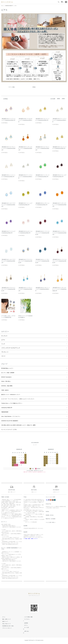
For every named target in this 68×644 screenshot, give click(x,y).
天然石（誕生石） (6, 392)
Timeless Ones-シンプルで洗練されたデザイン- (14, 407)
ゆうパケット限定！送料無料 (9, 374)
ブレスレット (5, 352)
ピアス (17, 6)
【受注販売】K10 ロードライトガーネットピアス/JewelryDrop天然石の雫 (42, 233)
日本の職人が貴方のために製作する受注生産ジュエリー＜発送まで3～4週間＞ (22, 430)
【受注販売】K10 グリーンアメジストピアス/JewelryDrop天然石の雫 (59, 120)
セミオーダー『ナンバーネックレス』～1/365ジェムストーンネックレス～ (21, 402)
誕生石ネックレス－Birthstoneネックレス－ (13, 397)
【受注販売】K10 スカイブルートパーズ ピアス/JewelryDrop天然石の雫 (8, 148)
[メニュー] (66, 2)
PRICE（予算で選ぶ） (7, 383)
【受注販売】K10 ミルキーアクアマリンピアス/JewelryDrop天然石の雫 (8, 205)
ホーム (3, 6)
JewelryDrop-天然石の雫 (10, 6)
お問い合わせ (26, 634)
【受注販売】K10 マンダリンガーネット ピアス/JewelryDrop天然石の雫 (59, 205)
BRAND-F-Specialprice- (8, 378)
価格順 (59, 99)
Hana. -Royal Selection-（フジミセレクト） (13, 421)
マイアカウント (26, 625)
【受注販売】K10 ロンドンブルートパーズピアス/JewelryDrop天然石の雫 (42, 261)
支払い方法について (6, 629)
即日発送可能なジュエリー (8, 369)
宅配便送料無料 (6, 416)
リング (3, 344)
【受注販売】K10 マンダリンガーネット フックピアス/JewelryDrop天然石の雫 (59, 289)
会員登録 (25, 627)
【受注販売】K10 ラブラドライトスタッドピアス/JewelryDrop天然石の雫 (25, 261)
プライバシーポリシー (6, 634)
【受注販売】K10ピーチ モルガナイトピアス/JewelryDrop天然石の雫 (25, 120)
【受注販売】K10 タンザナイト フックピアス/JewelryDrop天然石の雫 (42, 289)
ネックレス (4, 336)
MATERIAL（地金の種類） (8, 388)
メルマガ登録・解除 (27, 623)
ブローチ (4, 356)
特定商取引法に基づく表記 (7, 632)
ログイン (25, 629)
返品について (4, 627)
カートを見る (26, 632)
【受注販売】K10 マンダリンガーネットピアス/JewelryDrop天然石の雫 (25, 148)
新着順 (63, 99)
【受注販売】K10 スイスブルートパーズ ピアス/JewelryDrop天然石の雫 (59, 233)
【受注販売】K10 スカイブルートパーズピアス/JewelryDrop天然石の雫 (42, 148)
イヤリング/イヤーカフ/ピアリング (11, 348)
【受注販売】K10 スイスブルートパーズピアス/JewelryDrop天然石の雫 (25, 289)
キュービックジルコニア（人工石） (11, 435)
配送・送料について (6, 625)
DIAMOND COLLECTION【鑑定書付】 (12, 426)
